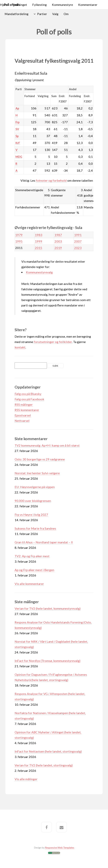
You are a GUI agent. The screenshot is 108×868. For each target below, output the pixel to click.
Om (66, 14)
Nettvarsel (22, 421)
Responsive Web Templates (60, 847)
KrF (18, 143)
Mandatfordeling (17, 14)
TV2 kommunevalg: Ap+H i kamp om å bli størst (47, 445)
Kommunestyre (62, 5)
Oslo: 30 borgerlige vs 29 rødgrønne (40, 459)
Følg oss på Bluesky (28, 394)
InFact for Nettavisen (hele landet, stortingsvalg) (48, 751)
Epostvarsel (23, 415)
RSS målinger (24, 404)
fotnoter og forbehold (51, 180)
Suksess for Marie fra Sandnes (35, 528)
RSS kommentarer (27, 410)
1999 (39, 241)
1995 (19, 241)
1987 (58, 235)
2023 (78, 248)
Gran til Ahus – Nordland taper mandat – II (44, 542)
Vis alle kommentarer (29, 584)
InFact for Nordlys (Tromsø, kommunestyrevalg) (47, 661)
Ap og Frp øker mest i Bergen (34, 570)
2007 (78, 241)
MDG (19, 157)
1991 (78, 235)
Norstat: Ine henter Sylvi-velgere (37, 473)
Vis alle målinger (26, 779)
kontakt (20, 347)
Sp (17, 136)
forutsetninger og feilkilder (53, 342)
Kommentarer (88, 5)
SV (17, 129)
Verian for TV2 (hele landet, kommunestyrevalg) (48, 608)
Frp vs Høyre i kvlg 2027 (31, 515)
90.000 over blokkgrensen (33, 501)
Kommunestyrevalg (39, 272)
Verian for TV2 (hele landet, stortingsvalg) (44, 765)
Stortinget (20, 5)
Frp (18, 122)
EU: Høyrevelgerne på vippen (35, 487)
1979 (19, 235)
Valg (55, 14)
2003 (58, 241)
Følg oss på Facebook (29, 399)
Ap (17, 108)
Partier (42, 14)
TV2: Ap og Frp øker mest (32, 556)
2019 (58, 248)
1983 (39, 235)
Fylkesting (39, 5)
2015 (39, 248)
